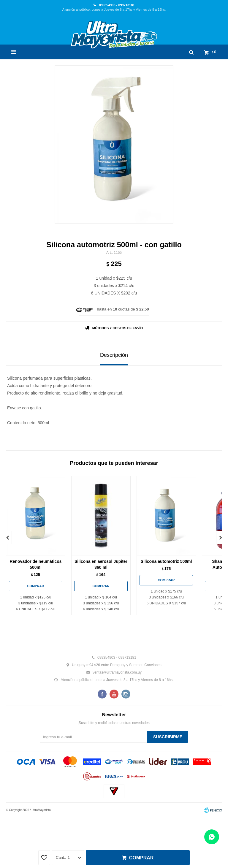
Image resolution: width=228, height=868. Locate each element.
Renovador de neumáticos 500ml (35, 564)
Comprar (141, 858)
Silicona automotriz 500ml (166, 561)
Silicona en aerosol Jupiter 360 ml (101, 564)
